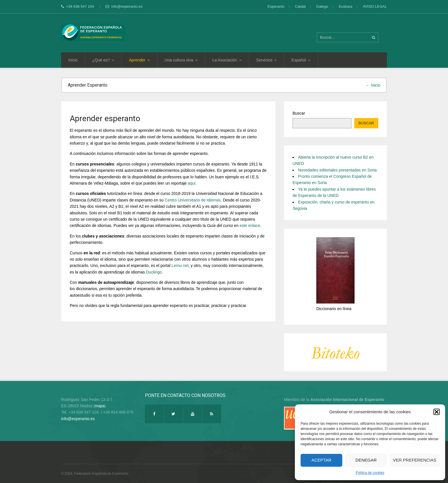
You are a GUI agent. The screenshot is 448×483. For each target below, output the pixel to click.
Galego (322, 6)
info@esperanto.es (124, 6)
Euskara (345, 6)
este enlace (250, 225)
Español (301, 60)
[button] (437, 412)
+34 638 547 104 (78, 6)
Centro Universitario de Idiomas (193, 200)
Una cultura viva (181, 60)
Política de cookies (370, 473)
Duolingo (154, 272)
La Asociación (227, 60)
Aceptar (321, 460)
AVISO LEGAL (375, 6)
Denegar (366, 460)
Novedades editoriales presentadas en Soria (337, 170)
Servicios (267, 60)
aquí (192, 183)
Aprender (139, 60)
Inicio (73, 60)
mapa (100, 406)
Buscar (299, 113)
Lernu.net (180, 266)
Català (300, 6)
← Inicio (373, 85)
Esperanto (276, 6)
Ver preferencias (415, 460)
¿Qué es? (103, 60)
